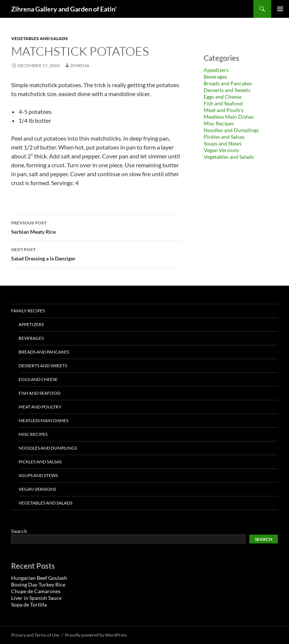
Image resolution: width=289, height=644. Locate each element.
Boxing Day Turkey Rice (38, 584)
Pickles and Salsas (224, 137)
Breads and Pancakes (228, 83)
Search (19, 531)
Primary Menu (280, 9)
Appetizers (216, 70)
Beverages (215, 77)
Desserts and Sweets (227, 90)
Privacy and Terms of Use (35, 635)
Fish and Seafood (223, 103)
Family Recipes (28, 311)
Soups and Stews (223, 143)
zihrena (80, 65)
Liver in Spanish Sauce (36, 598)
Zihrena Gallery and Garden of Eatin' (64, 9)
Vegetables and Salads (40, 38)
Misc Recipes (219, 123)
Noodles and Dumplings (231, 130)
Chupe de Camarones (36, 591)
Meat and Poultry (224, 110)
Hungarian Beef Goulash (39, 578)
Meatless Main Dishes (229, 117)
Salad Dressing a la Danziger (96, 253)
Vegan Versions (221, 150)
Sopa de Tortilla (29, 604)
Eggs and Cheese (223, 97)
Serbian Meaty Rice (96, 227)
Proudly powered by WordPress (96, 635)
